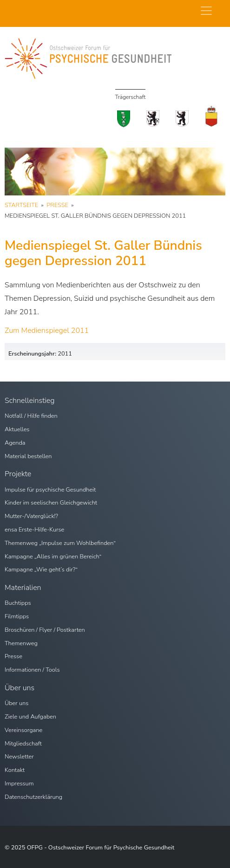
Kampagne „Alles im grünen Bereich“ (53, 557)
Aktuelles (17, 429)
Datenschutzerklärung (33, 797)
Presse (13, 656)
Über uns (16, 703)
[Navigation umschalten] (206, 11)
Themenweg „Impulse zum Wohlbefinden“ (60, 543)
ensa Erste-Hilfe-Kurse (34, 530)
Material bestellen (28, 456)
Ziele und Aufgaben (30, 717)
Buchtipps (18, 603)
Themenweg (21, 643)
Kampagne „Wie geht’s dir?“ (41, 570)
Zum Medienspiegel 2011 (47, 330)
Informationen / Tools (32, 670)
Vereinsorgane (23, 730)
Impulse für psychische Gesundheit (50, 490)
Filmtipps (17, 616)
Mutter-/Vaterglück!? (31, 516)
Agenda (15, 443)
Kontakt (15, 770)
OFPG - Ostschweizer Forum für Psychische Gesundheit (101, 848)
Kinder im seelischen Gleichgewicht (51, 503)
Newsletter (19, 757)
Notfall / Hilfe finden (31, 416)
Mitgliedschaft (23, 744)
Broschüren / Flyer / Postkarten (45, 630)
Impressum (19, 784)
